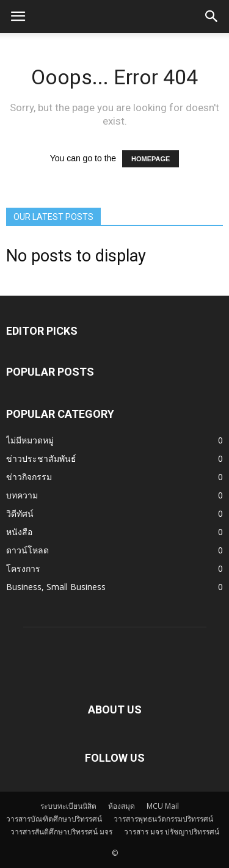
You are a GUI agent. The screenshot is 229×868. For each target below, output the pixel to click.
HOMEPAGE (151, 159)
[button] (212, 16)
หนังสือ (19, 532)
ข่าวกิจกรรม (29, 477)
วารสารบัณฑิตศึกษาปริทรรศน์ (54, 819)
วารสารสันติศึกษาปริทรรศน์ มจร (61, 832)
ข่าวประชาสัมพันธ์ (41, 458)
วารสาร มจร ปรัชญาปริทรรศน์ (172, 832)
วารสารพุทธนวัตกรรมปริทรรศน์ (163, 819)
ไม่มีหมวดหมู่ (30, 440)
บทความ (22, 495)
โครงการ (23, 568)
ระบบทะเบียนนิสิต (68, 806)
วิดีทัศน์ (20, 513)
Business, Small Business (56, 587)
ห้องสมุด (122, 806)
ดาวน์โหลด (27, 550)
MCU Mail (163, 806)
